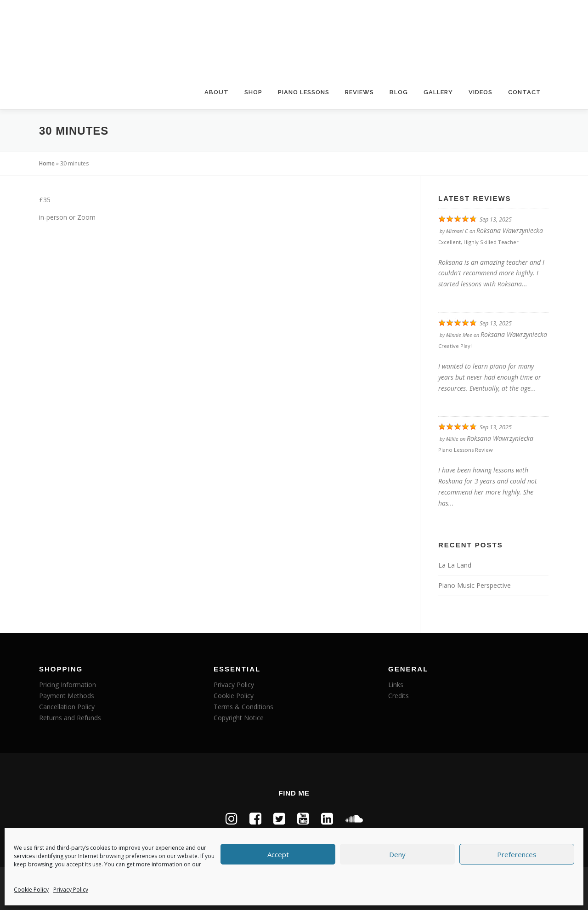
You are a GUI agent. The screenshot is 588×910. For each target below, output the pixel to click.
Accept (278, 854)
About (217, 92)
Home (47, 163)
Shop (253, 92)
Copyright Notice (239, 718)
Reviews (359, 92)
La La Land (455, 565)
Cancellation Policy (67, 707)
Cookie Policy (31, 890)
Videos (481, 92)
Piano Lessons (304, 92)
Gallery (438, 92)
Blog (399, 92)
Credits (399, 696)
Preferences (517, 854)
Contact (525, 92)
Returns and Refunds (70, 718)
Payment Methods (67, 696)
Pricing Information (68, 685)
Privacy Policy (71, 890)
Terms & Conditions (243, 707)
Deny (397, 854)
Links (396, 685)
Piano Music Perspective (475, 585)
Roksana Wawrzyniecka (510, 230)
